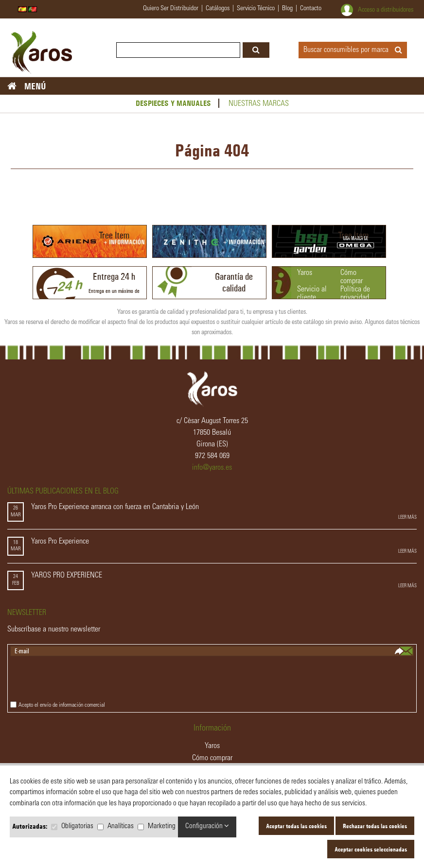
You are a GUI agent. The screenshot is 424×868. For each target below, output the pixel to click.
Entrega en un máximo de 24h (114, 285)
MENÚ (39, 86)
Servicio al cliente (312, 294)
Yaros (305, 273)
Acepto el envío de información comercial (62, 705)
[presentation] (84, 680)
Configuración (207, 826)
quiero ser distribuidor (171, 9)
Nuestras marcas (259, 104)
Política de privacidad (355, 294)
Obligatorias (77, 826)
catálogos (218, 9)
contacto (311, 9)
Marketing (162, 826)
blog (287, 9)
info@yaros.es (212, 468)
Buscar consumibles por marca (353, 50)
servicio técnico (256, 9)
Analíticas (121, 826)
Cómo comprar (352, 277)
